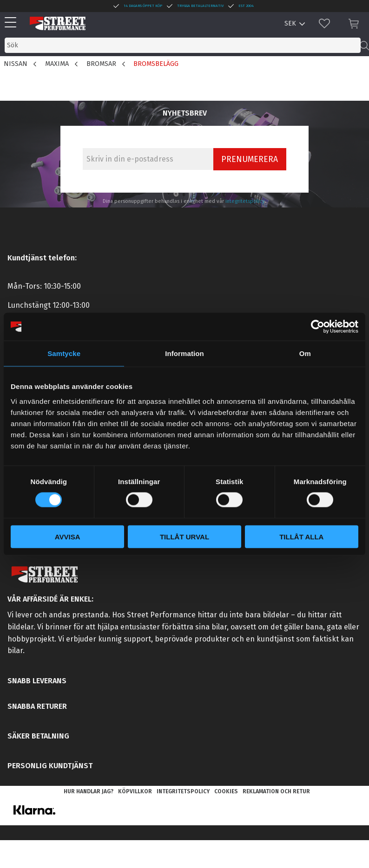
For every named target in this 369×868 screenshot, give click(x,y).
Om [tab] (305, 353)
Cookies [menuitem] (226, 791)
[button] (13, 23)
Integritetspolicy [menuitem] (183, 791)
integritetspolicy (245, 201)
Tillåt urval (184, 536)
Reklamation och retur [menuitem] (276, 791)
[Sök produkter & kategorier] (183, 45)
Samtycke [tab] (64, 353)
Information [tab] (184, 353)
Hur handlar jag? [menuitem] (89, 791)
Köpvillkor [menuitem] (135, 791)
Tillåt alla (301, 536)
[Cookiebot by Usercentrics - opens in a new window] (318, 327)
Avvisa (68, 536)
